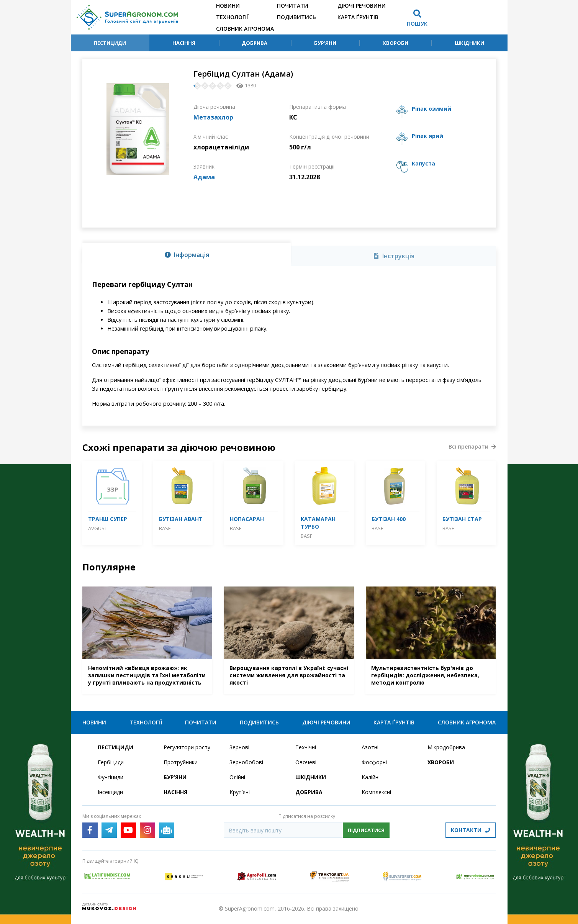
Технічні (306, 747)
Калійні (371, 777)
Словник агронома (245, 29)
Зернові (239, 747)
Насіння (184, 43)
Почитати (293, 6)
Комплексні (376, 792)
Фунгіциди (111, 777)
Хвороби (395, 43)
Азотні (370, 747)
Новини (228, 6)
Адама (204, 177)
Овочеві (306, 762)
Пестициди (110, 43)
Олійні (237, 777)
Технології (232, 17)
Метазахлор (213, 117)
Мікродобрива (446, 747)
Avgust (98, 528)
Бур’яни (325, 43)
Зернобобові (246, 762)
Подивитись (296, 17)
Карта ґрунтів (358, 17)
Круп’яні (240, 792)
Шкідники (469, 43)
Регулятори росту (187, 747)
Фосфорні (374, 762)
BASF (165, 528)
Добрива (255, 43)
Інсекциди (110, 792)
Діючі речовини (362, 6)
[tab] (187, 254)
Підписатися (366, 830)
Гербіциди (111, 762)
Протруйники (181, 762)
